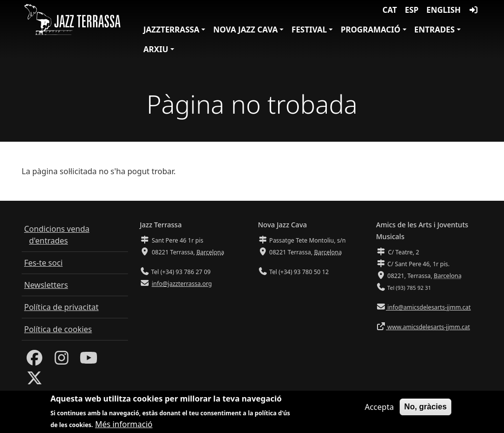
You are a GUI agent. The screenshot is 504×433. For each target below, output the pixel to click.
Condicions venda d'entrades (57, 235)
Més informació (124, 426)
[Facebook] (34, 361)
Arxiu (156, 49)
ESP (412, 10)
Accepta (379, 408)
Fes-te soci (43, 263)
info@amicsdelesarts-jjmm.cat (428, 307)
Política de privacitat (61, 307)
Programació (370, 30)
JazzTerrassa (171, 30)
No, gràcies (425, 408)
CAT (390, 10)
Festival (309, 30)
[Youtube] (89, 361)
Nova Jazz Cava (245, 30)
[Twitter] (34, 381)
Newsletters (46, 285)
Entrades (435, 30)
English (443, 10)
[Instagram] (62, 361)
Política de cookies (58, 329)
